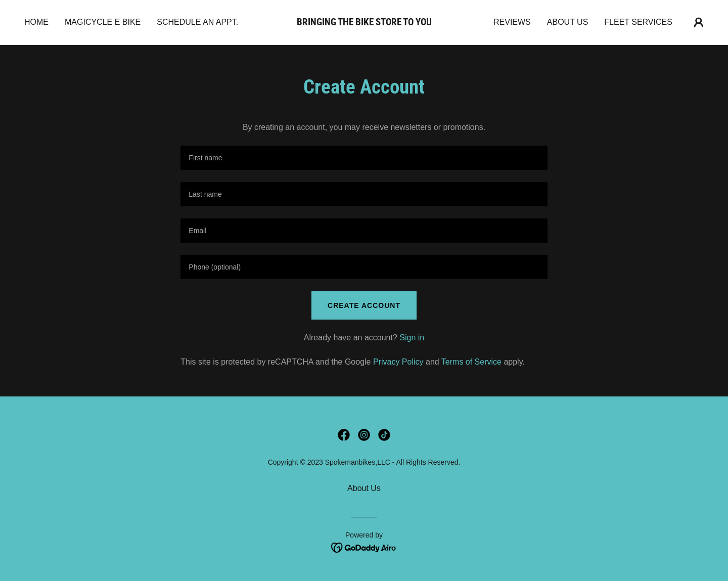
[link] (364, 23)
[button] (699, 22)
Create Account (364, 305)
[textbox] (364, 158)
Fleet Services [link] (638, 22)
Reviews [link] (512, 22)
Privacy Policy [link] (398, 362)
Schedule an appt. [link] (197, 22)
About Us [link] (568, 22)
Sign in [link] (412, 338)
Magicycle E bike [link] (103, 22)
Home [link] (36, 22)
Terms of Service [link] (471, 362)
